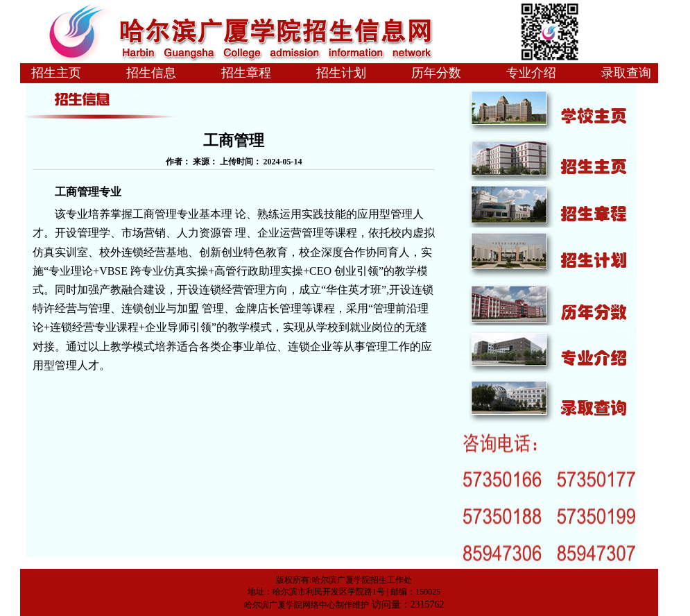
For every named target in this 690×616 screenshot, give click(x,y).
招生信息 (151, 73)
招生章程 (246, 73)
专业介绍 (531, 73)
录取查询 (626, 73)
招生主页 (56, 73)
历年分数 (436, 73)
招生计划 (341, 73)
